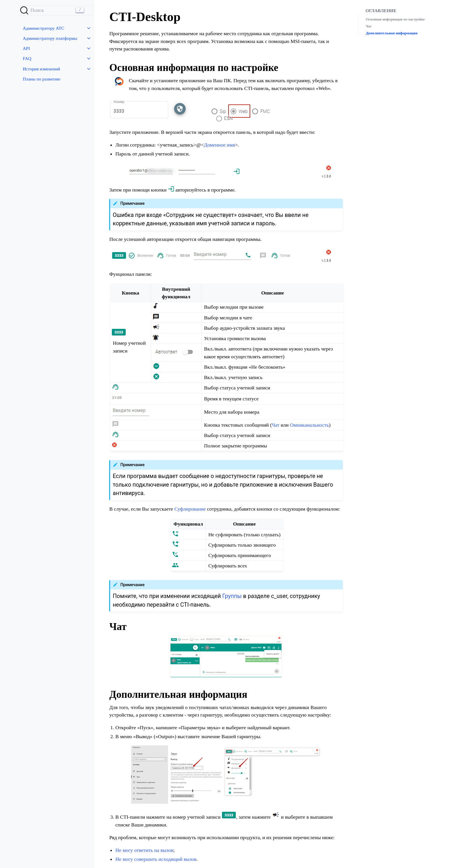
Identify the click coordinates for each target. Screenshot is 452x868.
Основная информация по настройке (395, 19)
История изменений (41, 69)
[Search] (56, 10)
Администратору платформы (50, 38)
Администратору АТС (44, 28)
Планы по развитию (42, 79)
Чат (369, 26)
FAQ (27, 58)
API (26, 48)
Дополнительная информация (392, 33)
